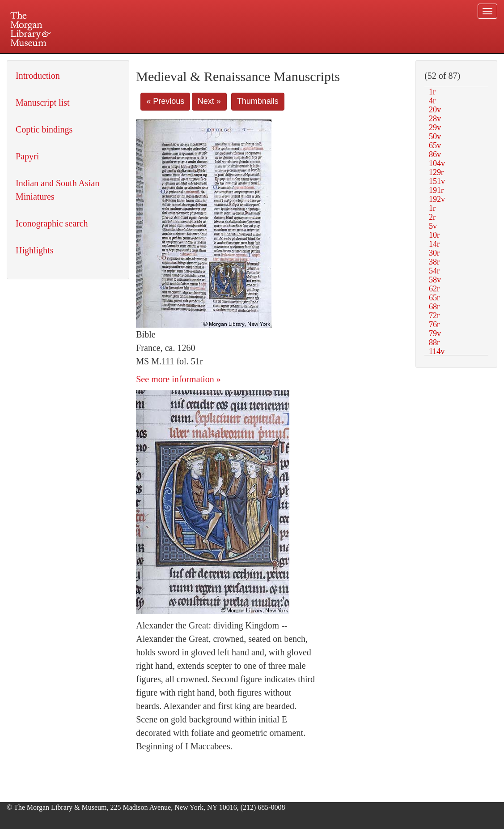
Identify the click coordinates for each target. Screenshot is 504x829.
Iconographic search (52, 223)
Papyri (27, 156)
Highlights (34, 250)
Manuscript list (43, 103)
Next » (209, 101)
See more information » (178, 379)
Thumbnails (258, 101)
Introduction (38, 76)
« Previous (165, 101)
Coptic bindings (44, 129)
